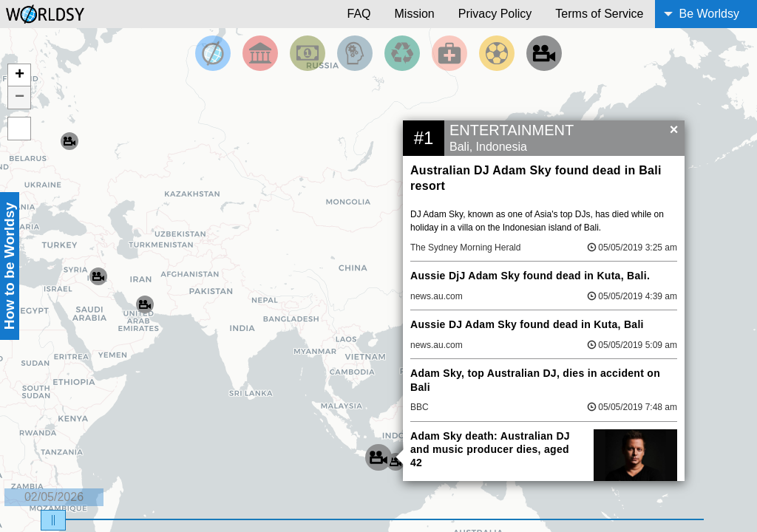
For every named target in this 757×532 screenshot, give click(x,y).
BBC (420, 407)
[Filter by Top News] (213, 53)
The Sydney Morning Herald (465, 248)
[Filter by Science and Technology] (355, 53)
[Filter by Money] (308, 53)
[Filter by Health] (449, 53)
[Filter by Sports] (497, 53)
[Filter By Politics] (260, 53)
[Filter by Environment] (402, 53)
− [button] (20, 98)
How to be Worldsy (9, 266)
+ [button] (20, 75)
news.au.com (437, 296)
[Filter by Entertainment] (544, 53)
